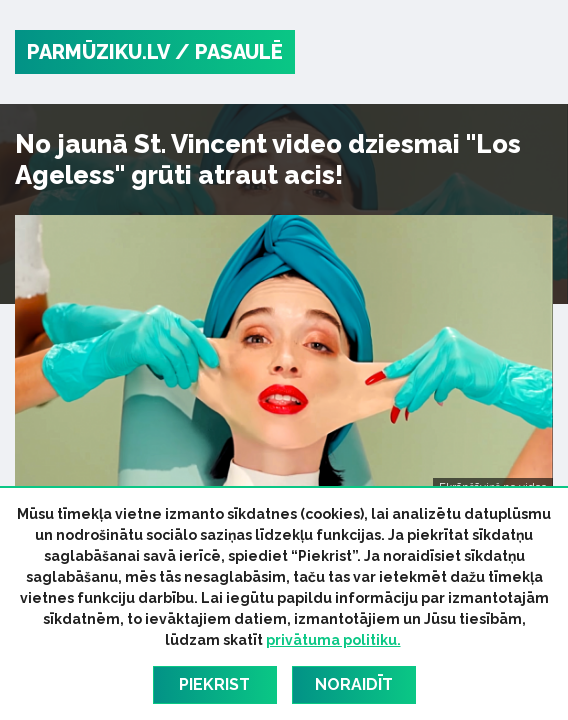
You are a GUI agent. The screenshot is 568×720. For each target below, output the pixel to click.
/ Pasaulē (229, 52)
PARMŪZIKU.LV (98, 52)
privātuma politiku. (333, 640)
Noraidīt (354, 684)
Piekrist (214, 684)
